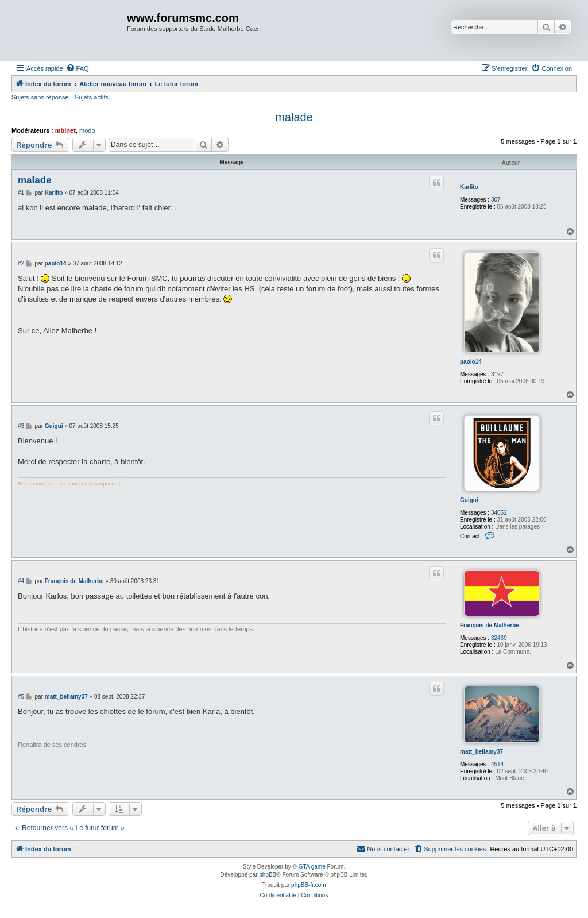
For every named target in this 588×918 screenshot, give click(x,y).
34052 (499, 513)
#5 (21, 697)
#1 (21, 193)
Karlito (469, 187)
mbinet (65, 130)
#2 (21, 263)
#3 (21, 426)
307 (496, 200)
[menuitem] (78, 68)
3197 (497, 374)
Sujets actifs (92, 97)
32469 (499, 638)
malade (294, 117)
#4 (21, 581)
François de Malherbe (490, 625)
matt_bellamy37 (481, 752)
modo (87, 130)
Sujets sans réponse (40, 97)
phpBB (268, 875)
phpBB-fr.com (309, 885)
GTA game (312, 867)
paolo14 (471, 362)
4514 (497, 764)
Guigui (469, 500)
